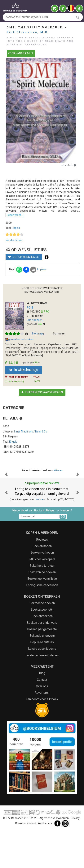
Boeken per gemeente (42, 667)
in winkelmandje (23, 370)
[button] (6, 493)
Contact (42, 718)
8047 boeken (35, 320)
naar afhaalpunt (24, 377)
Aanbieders (45, 861)
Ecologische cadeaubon (42, 623)
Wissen (58, 470)
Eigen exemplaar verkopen (42, 392)
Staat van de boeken (42, 610)
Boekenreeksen (42, 654)
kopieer (42, 269)
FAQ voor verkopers (42, 597)
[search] (78, 17)
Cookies (20, 861)
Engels (16, 228)
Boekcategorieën (42, 648)
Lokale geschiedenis (42, 687)
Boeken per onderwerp (42, 661)
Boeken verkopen (42, 591)
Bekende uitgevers (42, 674)
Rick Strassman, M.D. (28, 32)
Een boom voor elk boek (42, 737)
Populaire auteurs (42, 680)
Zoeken (31, 861)
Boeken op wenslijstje (42, 617)
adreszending (24, 381)
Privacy (75, 856)
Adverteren (42, 731)
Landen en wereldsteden (42, 693)
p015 (30, 308)
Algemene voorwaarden (54, 856)
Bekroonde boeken (42, 641)
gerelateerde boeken (19, 339)
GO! (63, 555)
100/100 (34, 312)
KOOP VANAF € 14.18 (21, 53)
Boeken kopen (42, 584)
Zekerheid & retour (42, 604)
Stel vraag (38, 334)
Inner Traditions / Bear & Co (31, 432)
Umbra (39, 538)
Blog (42, 711)
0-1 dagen (35, 316)
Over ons (42, 724)
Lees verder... (15, 215)
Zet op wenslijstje (24, 257)
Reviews (42, 578)
